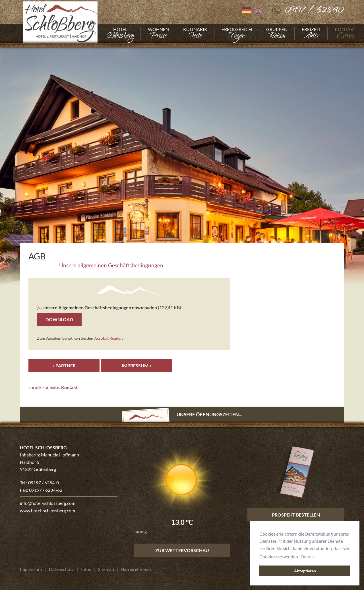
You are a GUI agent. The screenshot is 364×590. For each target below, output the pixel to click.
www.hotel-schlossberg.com (47, 510)
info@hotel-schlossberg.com (48, 503)
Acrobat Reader (108, 338)
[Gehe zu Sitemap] (106, 569)
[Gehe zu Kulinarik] (195, 33)
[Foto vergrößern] (182, 164)
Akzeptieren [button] (305, 571)
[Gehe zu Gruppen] (277, 33)
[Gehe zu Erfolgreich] (237, 33)
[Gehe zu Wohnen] (158, 33)
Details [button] (308, 556)
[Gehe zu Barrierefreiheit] (136, 569)
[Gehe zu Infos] (86, 569)
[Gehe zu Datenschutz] (61, 569)
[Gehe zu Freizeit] (311, 33)
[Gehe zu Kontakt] (345, 33)
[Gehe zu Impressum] (31, 569)
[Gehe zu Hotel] (120, 33)
